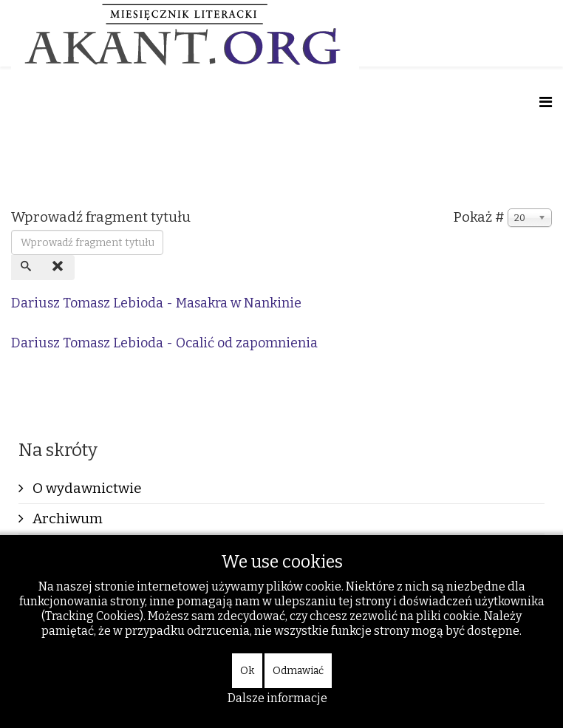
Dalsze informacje (277, 698)
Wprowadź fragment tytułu (102, 217)
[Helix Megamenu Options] (546, 102)
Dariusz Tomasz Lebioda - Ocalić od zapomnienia (164, 343)
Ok (247, 671)
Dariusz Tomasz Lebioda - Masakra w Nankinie (156, 303)
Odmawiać (298, 671)
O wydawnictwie (86, 488)
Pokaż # (479, 217)
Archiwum (66, 518)
